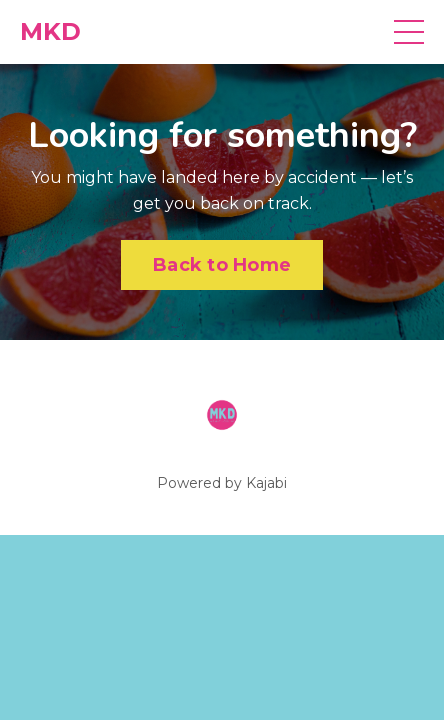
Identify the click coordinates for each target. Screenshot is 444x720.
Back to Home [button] (222, 265)
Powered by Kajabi (222, 483)
